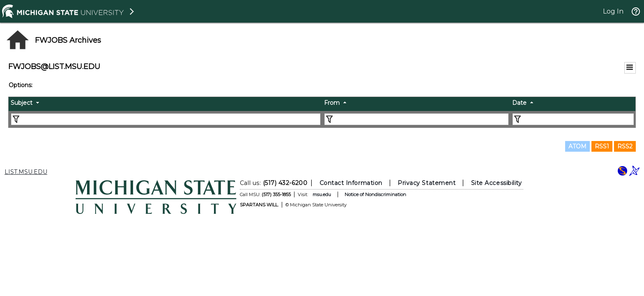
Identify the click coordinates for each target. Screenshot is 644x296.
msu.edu (322, 194)
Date (519, 103)
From (332, 103)
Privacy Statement (427, 183)
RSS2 (625, 146)
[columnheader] (165, 104)
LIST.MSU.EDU (26, 172)
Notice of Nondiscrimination (375, 194)
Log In (613, 11)
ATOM (577, 146)
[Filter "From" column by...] (416, 119)
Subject (22, 103)
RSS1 (602, 146)
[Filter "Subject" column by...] (166, 119)
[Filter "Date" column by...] (573, 119)
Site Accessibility (497, 183)
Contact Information (351, 183)
